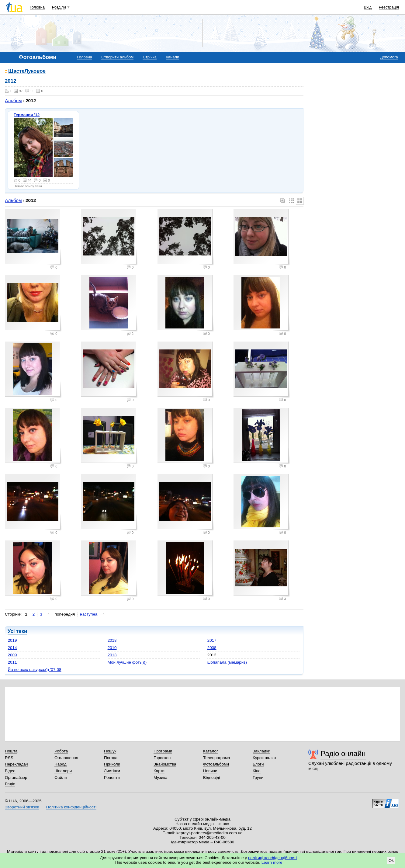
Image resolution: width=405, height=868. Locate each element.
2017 (212, 640)
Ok (391, 861)
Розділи (59, 7)
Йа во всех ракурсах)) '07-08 (35, 670)
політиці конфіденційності (272, 858)
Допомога (389, 57)
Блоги (258, 764)
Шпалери (63, 771)
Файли (61, 778)
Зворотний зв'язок (22, 807)
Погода (111, 758)
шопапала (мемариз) (227, 662)
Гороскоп (162, 758)
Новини (210, 771)
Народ (61, 764)
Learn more (272, 862)
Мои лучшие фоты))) (127, 662)
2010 (112, 648)
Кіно (257, 771)
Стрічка (149, 57)
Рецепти (112, 778)
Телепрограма (217, 758)
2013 (112, 655)
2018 (112, 640)
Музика (160, 778)
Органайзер (16, 778)
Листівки (112, 771)
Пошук (110, 751)
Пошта (11, 751)
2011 (12, 662)
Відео (10, 771)
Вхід (368, 7)
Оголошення (66, 758)
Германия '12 (27, 115)
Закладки (261, 751)
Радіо (10, 784)
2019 (12, 640)
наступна (89, 614)
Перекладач (16, 764)
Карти (159, 771)
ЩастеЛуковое (27, 71)
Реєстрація (389, 7)
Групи (258, 778)
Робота (61, 751)
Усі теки (17, 631)
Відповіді (212, 778)
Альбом (13, 101)
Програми (163, 751)
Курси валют (265, 758)
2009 (12, 655)
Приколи (112, 764)
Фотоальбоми (216, 764)
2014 (12, 648)
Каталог (211, 751)
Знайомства (165, 764)
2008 (212, 648)
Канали (172, 57)
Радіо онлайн (343, 753)
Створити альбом (117, 57)
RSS (9, 758)
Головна (37, 7)
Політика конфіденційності (71, 807)
